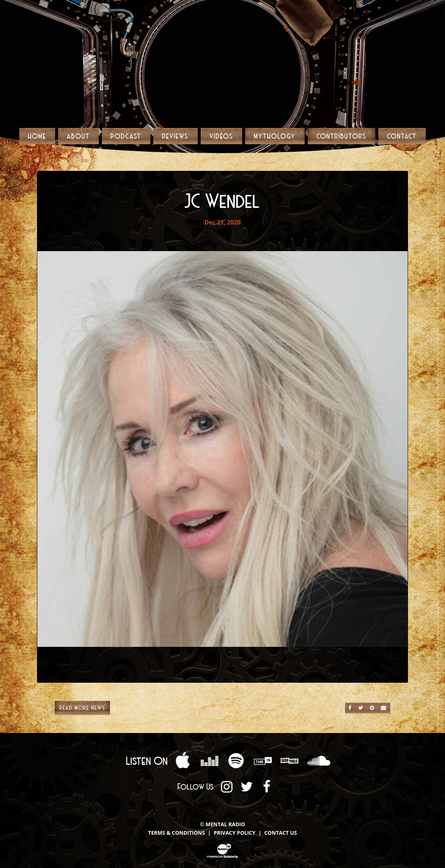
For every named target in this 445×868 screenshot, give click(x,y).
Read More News (82, 707)
